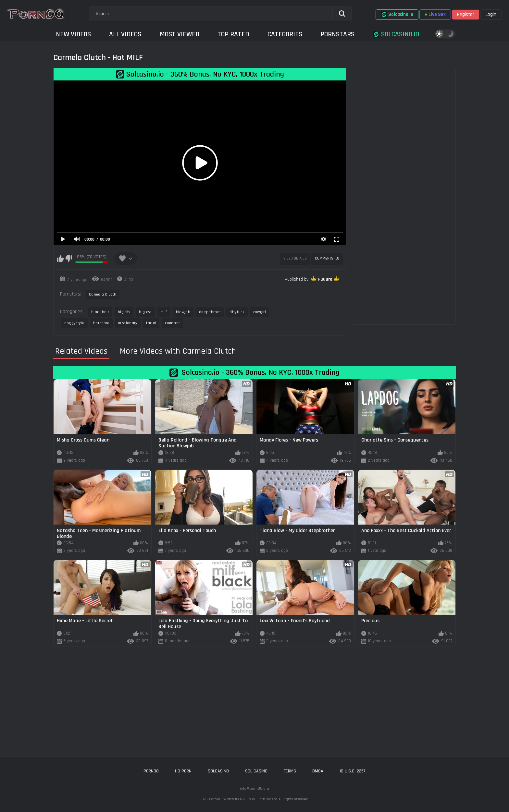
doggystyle (74, 323)
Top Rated (233, 34)
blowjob (183, 312)
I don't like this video (69, 259)
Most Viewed (180, 34)
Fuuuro (326, 279)
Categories (285, 34)
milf (164, 312)
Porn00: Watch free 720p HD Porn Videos (243, 799)
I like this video (60, 259)
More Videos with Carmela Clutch (178, 351)
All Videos (125, 34)
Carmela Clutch (103, 294)
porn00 (151, 771)
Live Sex (435, 14)
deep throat (210, 312)
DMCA (318, 771)
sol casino (256, 771)
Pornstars (337, 34)
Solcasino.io (397, 15)
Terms (290, 771)
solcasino (218, 771)
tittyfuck (237, 312)
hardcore (101, 323)
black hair (100, 312)
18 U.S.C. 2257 (353, 771)
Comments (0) (327, 258)
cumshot (172, 323)
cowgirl (260, 312)
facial (151, 323)
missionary (128, 323)
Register (466, 14)
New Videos (73, 34)
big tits (124, 312)
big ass (145, 312)
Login (491, 14)
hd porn (183, 771)
